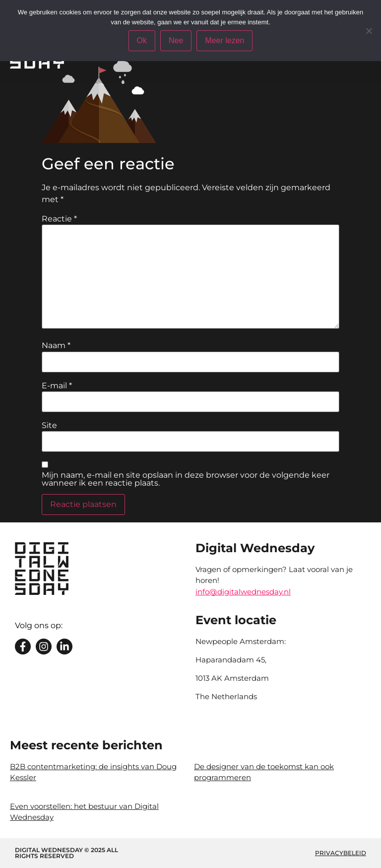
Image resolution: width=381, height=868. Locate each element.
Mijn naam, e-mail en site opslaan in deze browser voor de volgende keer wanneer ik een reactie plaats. (186, 479)
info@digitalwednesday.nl (243, 592)
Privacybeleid (341, 853)
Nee (176, 40)
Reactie (59, 219)
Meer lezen (224, 40)
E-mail (57, 386)
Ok (142, 40)
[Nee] (369, 31)
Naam (56, 346)
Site (49, 426)
